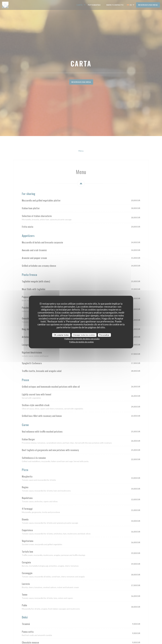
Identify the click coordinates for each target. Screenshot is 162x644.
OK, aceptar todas (61, 335)
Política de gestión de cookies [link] (81, 342)
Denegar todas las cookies (84, 335)
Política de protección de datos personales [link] (82, 339)
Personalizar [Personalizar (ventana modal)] (104, 335)
